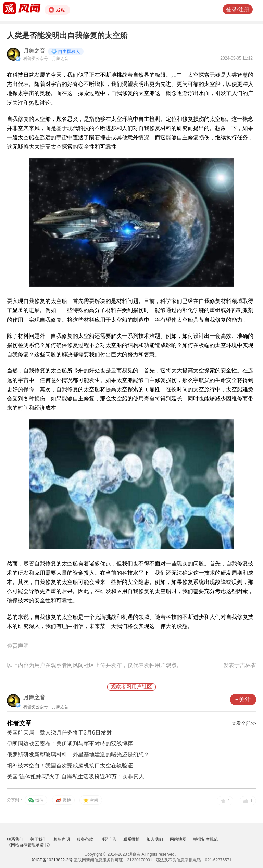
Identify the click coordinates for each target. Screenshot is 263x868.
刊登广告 (108, 839)
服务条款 (85, 839)
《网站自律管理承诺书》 (29, 845)
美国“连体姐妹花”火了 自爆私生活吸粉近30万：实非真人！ (78, 776)
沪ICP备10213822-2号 (52, 860)
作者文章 (19, 723)
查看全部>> (244, 723)
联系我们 (15, 839)
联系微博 (131, 839)
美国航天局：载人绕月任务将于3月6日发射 (59, 733)
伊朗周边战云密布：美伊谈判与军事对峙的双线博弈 (70, 744)
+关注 (243, 700)
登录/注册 (238, 9)
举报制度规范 (205, 839)
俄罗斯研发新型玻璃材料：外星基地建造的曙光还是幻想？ (78, 755)
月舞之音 (34, 51)
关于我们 (38, 839)
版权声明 (62, 839)
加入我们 (155, 839)
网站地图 (178, 839)
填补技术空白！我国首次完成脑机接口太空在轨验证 (70, 765)
